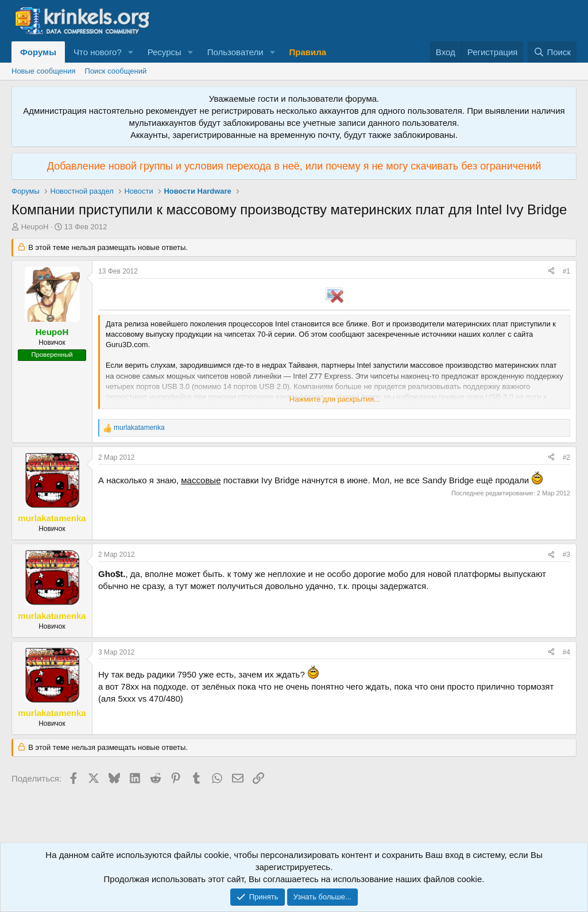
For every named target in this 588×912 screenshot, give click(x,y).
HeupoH (35, 227)
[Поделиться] (551, 272)
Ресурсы (165, 52)
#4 (566, 652)
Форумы (38, 52)
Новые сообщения (44, 71)
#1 (566, 271)
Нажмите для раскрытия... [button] (335, 399)
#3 (566, 555)
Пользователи (235, 52)
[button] (131, 52)
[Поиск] (552, 52)
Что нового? (98, 52)
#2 (566, 457)
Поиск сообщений (116, 71)
